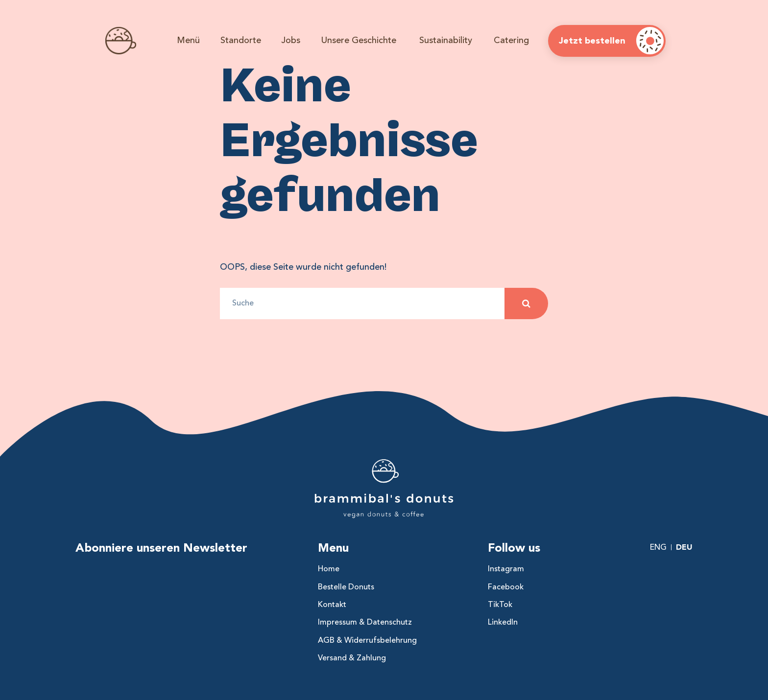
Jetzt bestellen (592, 41)
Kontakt (332, 605)
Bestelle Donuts (346, 587)
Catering (511, 40)
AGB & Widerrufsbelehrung (367, 640)
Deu (684, 547)
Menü (188, 40)
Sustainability (446, 40)
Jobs (291, 40)
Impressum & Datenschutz (365, 622)
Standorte (241, 40)
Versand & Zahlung (352, 658)
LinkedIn (503, 622)
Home (329, 569)
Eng (658, 547)
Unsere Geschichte (359, 40)
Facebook (506, 587)
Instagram (506, 569)
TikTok (500, 605)
